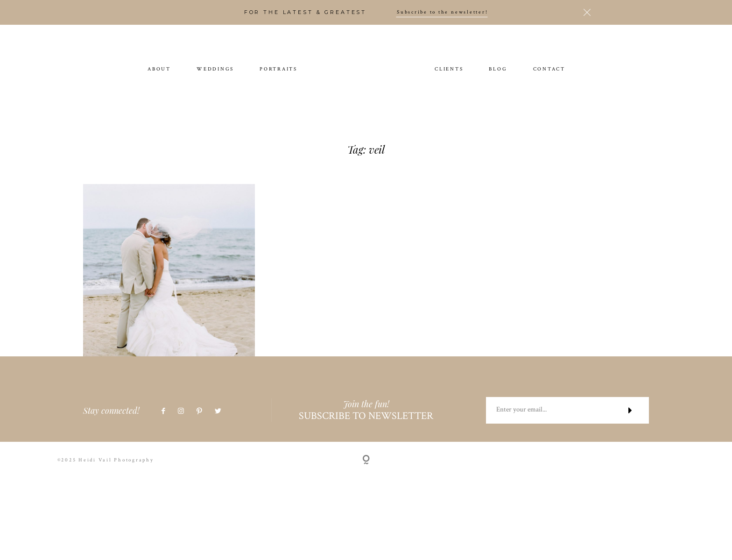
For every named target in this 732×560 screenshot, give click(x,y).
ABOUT (159, 70)
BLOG (498, 70)
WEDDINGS (215, 70)
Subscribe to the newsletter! (442, 12)
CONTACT (549, 70)
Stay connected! (111, 429)
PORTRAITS (278, 70)
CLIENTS (449, 70)
